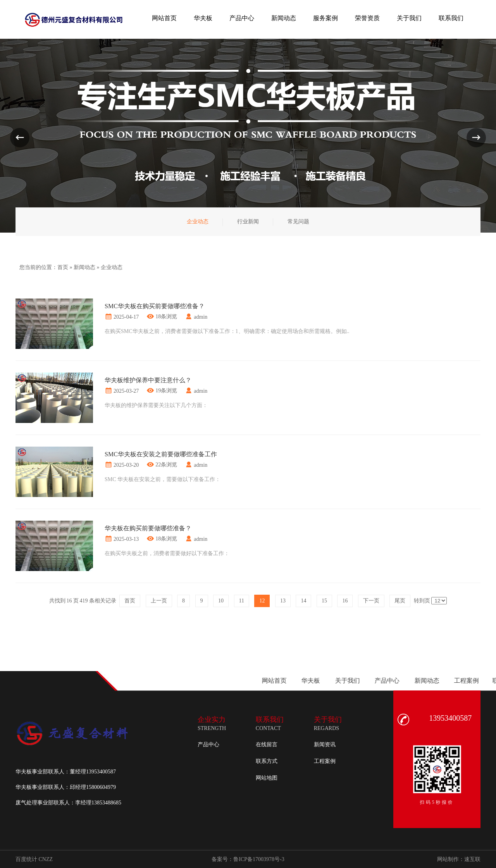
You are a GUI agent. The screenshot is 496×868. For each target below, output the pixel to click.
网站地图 (267, 778)
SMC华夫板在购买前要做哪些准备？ (155, 306)
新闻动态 (84, 267)
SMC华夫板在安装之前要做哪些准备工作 (161, 454)
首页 (63, 267)
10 (221, 601)
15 (324, 601)
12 (262, 601)
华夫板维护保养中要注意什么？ (148, 380)
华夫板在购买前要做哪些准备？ (148, 528)
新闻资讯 (325, 745)
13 (283, 601)
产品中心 (208, 745)
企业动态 (112, 267)
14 (303, 601)
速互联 (472, 859)
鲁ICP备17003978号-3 (259, 859)
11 (242, 601)
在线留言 (267, 745)
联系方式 (267, 761)
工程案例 (325, 761)
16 (345, 601)
